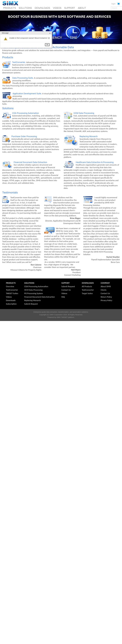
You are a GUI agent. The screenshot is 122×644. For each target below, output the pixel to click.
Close (50, 33)
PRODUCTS (9, 8)
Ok (47, 45)
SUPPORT (70, 8)
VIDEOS (57, 8)
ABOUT (82, 8)
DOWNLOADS (42, 8)
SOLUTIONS (25, 8)
